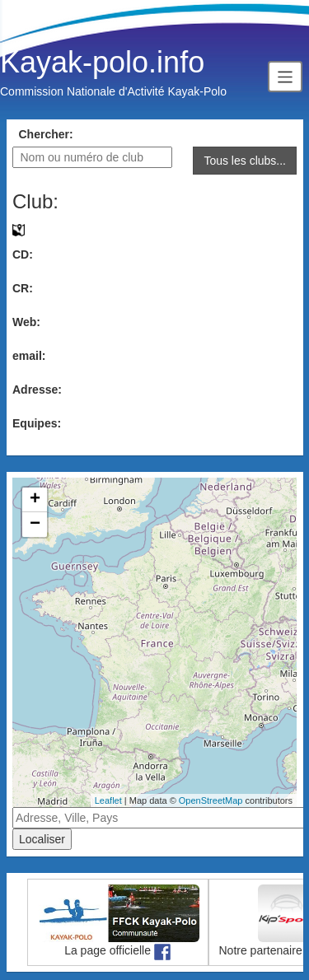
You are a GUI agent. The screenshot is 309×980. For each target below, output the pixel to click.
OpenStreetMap (211, 800)
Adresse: (37, 390)
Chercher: (46, 134)
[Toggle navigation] (285, 76)
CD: (23, 254)
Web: (26, 322)
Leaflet (108, 800)
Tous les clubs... (245, 161)
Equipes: (37, 423)
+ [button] (35, 500)
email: (29, 356)
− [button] (35, 525)
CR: (23, 288)
